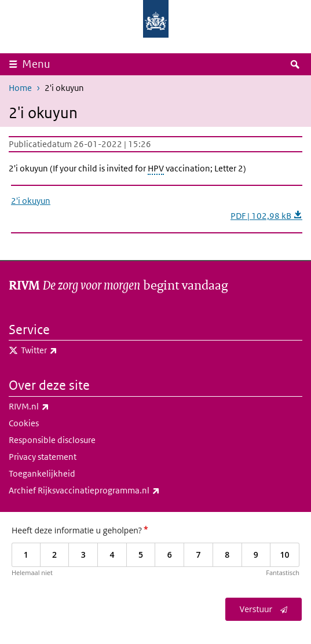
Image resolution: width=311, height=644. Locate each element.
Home (20, 88)
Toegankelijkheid (42, 473)
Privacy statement (43, 457)
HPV (156, 168)
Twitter (65, 350)
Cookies (24, 423)
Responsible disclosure (52, 440)
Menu (36, 64)
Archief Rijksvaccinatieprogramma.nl (110, 491)
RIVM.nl (54, 407)
